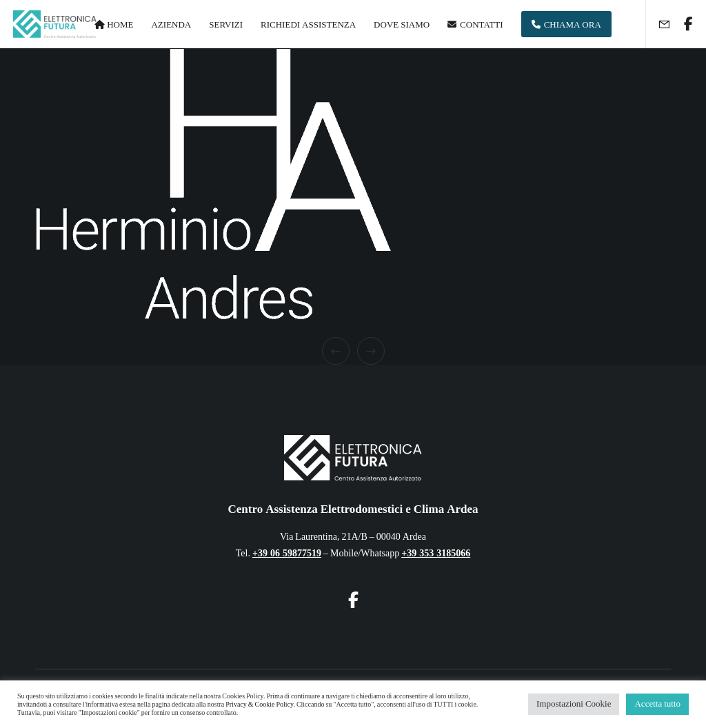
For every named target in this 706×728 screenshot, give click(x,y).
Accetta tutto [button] (657, 704)
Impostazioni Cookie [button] (574, 704)
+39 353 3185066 (436, 553)
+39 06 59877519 (287, 553)
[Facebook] (683, 24)
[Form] (658, 24)
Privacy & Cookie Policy (259, 705)
